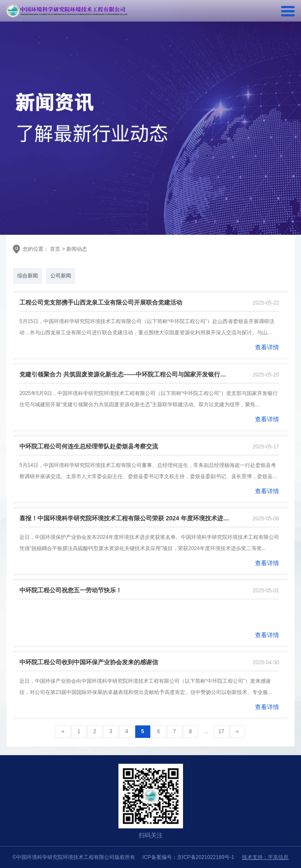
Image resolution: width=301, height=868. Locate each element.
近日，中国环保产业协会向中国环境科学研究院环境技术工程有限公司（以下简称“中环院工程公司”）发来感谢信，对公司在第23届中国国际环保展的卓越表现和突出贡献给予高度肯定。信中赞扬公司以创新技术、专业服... (146, 687)
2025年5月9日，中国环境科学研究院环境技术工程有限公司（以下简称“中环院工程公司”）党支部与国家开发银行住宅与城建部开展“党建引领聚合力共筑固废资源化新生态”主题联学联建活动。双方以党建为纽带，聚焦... (149, 399)
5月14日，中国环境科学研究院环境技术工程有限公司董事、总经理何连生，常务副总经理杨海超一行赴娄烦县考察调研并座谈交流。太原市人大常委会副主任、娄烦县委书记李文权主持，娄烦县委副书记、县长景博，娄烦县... (148, 471)
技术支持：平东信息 (265, 857)
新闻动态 (77, 249)
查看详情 (267, 347)
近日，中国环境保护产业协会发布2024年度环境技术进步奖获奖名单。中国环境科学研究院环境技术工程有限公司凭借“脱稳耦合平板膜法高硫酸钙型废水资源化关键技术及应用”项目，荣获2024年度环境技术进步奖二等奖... (149, 543)
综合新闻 (28, 276)
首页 (54, 249)
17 (221, 731)
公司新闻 (61, 276)
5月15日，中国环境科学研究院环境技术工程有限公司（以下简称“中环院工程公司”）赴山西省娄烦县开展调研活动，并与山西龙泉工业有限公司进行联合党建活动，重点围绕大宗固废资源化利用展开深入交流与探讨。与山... (147, 327)
